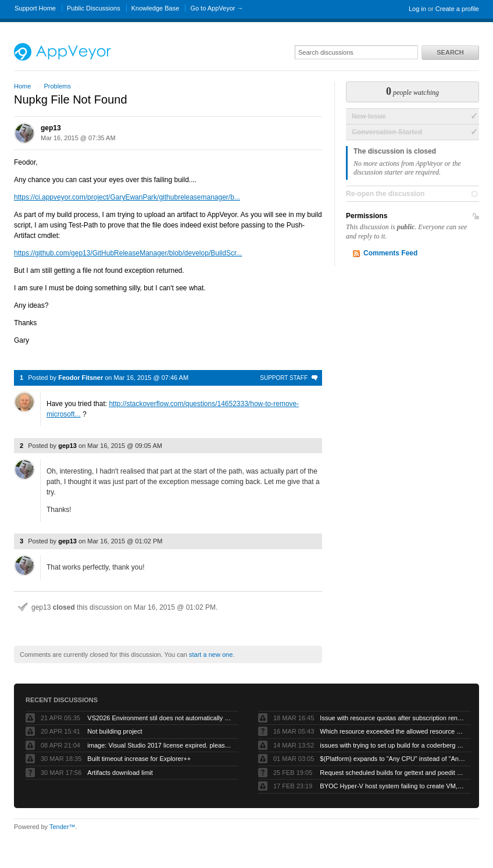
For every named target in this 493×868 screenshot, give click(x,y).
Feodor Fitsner (81, 378)
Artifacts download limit (120, 773)
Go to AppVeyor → (217, 8)
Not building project (115, 731)
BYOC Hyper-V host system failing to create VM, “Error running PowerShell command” (392, 786)
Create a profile (457, 9)
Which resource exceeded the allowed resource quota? (392, 731)
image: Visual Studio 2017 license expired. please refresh (160, 745)
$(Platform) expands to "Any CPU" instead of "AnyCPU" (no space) (392, 759)
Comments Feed (390, 253)
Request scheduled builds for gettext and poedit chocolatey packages (392, 773)
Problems (57, 86)
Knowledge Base (156, 8)
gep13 (51, 128)
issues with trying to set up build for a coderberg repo (392, 745)
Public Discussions (94, 8)
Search (450, 52)
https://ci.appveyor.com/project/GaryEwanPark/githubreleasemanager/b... (127, 197)
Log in (417, 9)
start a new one (211, 654)
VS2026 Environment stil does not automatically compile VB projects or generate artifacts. (160, 718)
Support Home (35, 8)
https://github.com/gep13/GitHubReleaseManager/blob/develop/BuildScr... (128, 253)
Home (22, 86)
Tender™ (62, 827)
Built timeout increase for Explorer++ (139, 759)
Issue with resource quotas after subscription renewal (392, 718)
